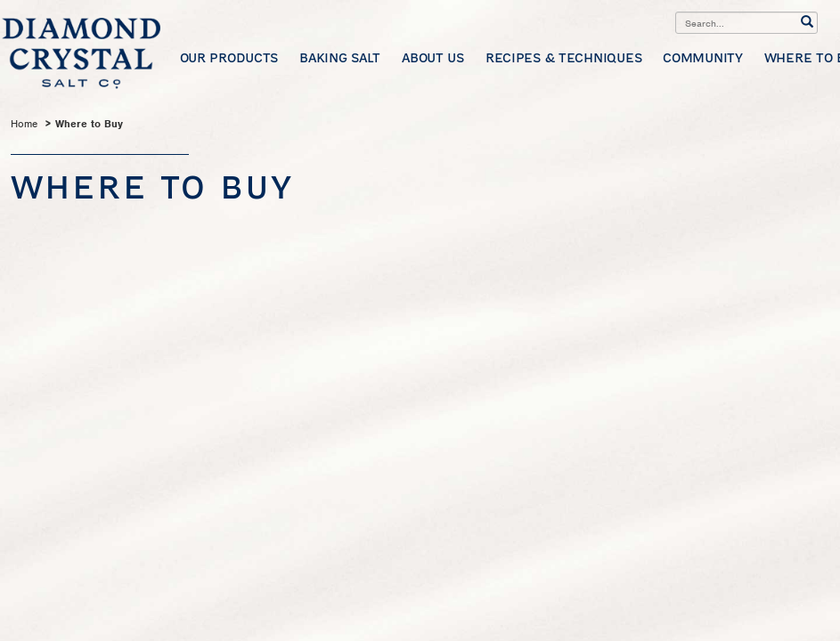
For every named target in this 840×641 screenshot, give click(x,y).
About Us (433, 57)
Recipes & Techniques (563, 57)
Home (24, 124)
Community (702, 57)
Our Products (229, 57)
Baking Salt (340, 57)
